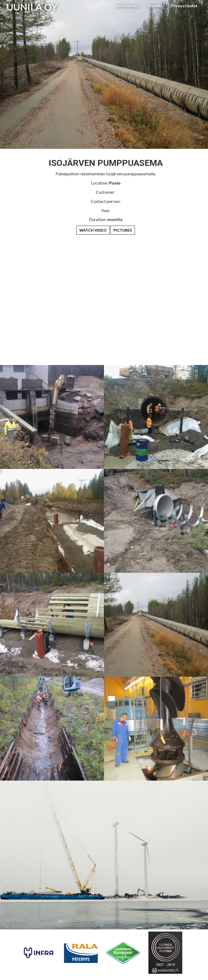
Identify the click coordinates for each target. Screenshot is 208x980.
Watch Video (93, 230)
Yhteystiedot (184, 6)
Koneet (155, 6)
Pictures (123, 230)
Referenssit (128, 6)
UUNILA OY (32, 7)
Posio (115, 183)
